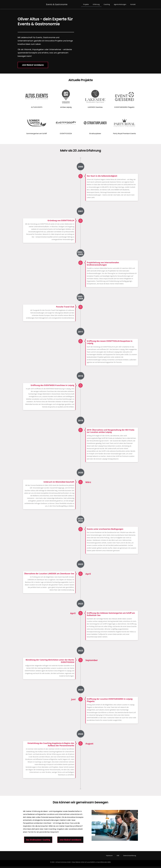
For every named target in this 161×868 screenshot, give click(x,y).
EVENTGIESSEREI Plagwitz (124, 109)
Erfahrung (96, 5)
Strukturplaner (95, 135)
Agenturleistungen (120, 5)
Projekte (86, 5)
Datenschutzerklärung (130, 857)
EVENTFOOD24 (66, 135)
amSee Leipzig (66, 109)
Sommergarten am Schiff (37, 135)
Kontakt (133, 5)
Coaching (107, 5)
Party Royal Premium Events (124, 135)
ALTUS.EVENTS (37, 109)
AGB (118, 857)
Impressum (109, 857)
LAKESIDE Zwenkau (95, 109)
